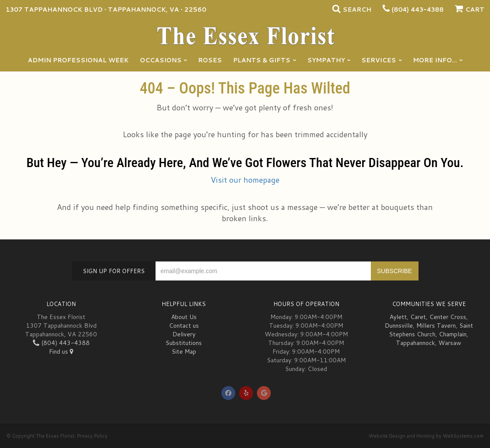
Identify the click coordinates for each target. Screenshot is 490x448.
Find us (61, 351)
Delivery (184, 334)
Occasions (161, 60)
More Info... (435, 60)
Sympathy (326, 60)
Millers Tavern (436, 326)
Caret (418, 317)
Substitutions (184, 343)
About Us (184, 317)
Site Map (184, 351)
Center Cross (448, 317)
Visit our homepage (245, 180)
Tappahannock (415, 343)
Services (379, 60)
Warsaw (450, 343)
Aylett (398, 317)
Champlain (453, 334)
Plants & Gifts (262, 60)
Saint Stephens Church (431, 330)
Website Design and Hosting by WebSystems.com (426, 436)
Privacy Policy (92, 436)
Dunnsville (399, 326)
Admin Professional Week (78, 60)
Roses (210, 60)
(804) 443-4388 (418, 10)
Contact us (184, 326)
